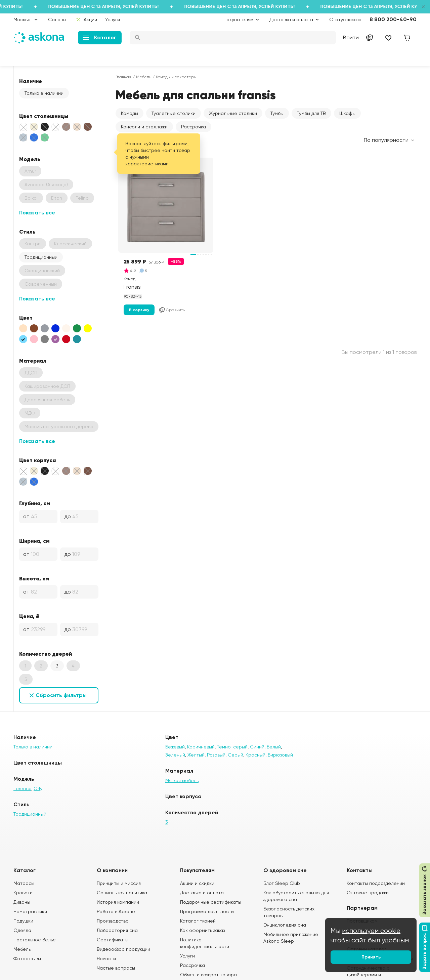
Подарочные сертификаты (211, 902)
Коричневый (201, 747)
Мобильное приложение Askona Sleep (291, 938)
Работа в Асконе (116, 911)
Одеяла (22, 930)
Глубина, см (35, 503)
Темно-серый (232, 747)
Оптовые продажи (368, 893)
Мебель (144, 77)
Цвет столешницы (44, 116)
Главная (123, 77)
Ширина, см (34, 541)
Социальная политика (122, 893)
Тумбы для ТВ (311, 113)
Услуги (113, 19)
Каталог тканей (198, 921)
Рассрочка (193, 127)
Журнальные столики (233, 113)
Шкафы (347, 113)
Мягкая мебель (182, 780)
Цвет (26, 318)
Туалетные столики (174, 113)
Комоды (130, 113)
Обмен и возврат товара (208, 975)
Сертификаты (113, 940)
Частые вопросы (116, 968)
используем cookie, (372, 931)
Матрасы (24, 883)
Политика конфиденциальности (205, 943)
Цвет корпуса (37, 460)
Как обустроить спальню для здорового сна (296, 896)
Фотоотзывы (27, 958)
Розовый (216, 755)
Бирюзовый (280, 755)
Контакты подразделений (376, 883)
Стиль (27, 232)
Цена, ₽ (29, 616)
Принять (371, 957)
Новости (106, 958)
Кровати (23, 893)
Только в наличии (44, 93)
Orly (38, 788)
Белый (274, 747)
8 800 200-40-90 (393, 19)
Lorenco (22, 788)
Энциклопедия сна (285, 925)
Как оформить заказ (202, 930)
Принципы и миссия (119, 883)
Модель (30, 159)
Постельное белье (35, 940)
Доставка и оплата (202, 893)
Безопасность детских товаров (289, 912)
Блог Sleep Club (282, 883)
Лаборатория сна (117, 930)
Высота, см (34, 578)
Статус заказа (345, 19)
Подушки (23, 921)
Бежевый (175, 747)
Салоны (57, 19)
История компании (118, 902)
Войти (351, 37)
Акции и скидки (197, 883)
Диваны (22, 902)
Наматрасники (30, 911)
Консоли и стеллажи (144, 127)
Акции (87, 19)
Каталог (100, 37)
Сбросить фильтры (61, 695)
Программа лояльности (207, 911)
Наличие (31, 81)
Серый (235, 755)
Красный (255, 755)
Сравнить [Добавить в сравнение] (172, 310)
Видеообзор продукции (123, 949)
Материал (33, 361)
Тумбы (277, 113)
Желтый (196, 755)
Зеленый (175, 755)
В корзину (139, 310)
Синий (257, 747)
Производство (113, 921)
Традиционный (41, 257)
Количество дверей (46, 654)
